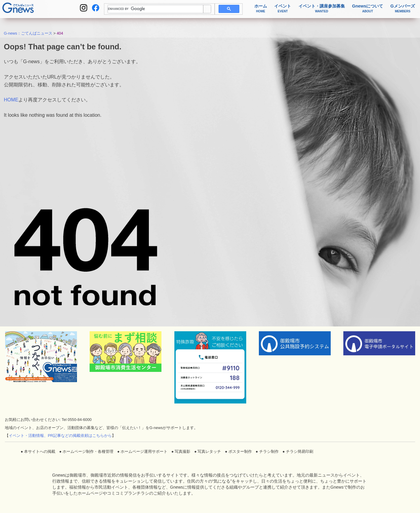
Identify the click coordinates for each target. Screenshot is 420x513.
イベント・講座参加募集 (322, 8)
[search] (155, 9)
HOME (11, 100)
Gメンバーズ (403, 8)
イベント (283, 8)
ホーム (261, 8)
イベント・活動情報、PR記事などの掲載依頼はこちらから (60, 436)
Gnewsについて (368, 8)
